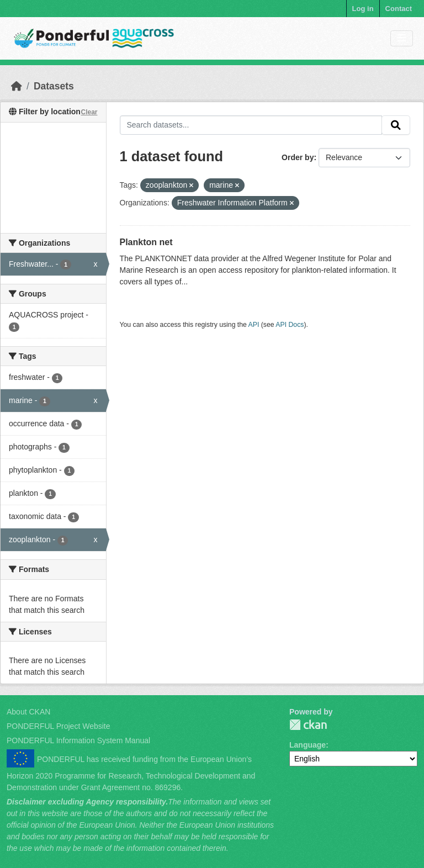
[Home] (17, 86)
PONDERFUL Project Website (59, 726)
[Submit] (396, 125)
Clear (89, 112)
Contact (399, 9)
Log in (363, 9)
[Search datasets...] (251, 125)
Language (308, 745)
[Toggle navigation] (402, 38)
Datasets (54, 86)
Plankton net (146, 242)
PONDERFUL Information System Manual (78, 740)
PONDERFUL (308, 725)
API (254, 325)
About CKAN (28, 712)
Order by (298, 157)
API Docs (290, 325)
